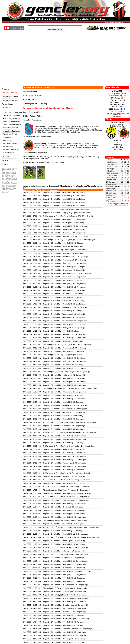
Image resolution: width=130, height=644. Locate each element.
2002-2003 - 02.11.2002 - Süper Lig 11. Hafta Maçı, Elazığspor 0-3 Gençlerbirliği (54, 328)
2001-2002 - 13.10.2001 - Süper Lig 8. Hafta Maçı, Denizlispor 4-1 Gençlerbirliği (53, 223)
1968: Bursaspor (117, 105)
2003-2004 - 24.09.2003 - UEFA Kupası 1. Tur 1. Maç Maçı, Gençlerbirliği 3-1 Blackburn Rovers (59, 422)
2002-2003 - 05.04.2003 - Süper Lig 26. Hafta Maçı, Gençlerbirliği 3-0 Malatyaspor (54, 385)
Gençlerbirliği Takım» (10, 96)
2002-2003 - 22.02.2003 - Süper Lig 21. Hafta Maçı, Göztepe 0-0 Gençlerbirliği (53, 365)
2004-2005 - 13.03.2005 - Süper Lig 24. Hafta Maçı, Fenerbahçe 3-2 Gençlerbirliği (54, 612)
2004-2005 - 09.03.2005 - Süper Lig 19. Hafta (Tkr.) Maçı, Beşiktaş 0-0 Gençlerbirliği (55, 608)
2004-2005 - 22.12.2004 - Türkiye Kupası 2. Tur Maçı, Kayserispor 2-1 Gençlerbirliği (55, 588)
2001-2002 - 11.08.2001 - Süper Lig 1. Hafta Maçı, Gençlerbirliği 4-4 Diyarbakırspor (55, 192)
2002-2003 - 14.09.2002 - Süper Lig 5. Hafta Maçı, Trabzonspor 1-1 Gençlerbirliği (54, 314)
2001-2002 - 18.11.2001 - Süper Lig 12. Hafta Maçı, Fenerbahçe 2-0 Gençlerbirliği (54, 233)
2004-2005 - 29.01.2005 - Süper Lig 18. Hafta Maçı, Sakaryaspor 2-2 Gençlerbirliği (54, 591)
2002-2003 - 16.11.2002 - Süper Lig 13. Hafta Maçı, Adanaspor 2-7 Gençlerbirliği (54, 334)
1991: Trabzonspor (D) (117, 96)
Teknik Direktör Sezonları (12, 125)
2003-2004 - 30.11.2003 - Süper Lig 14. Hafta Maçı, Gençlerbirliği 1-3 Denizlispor (54, 453)
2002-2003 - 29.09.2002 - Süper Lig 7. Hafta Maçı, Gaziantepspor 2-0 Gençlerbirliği (55, 321)
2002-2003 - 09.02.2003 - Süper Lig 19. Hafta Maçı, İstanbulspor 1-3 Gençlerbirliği (54, 361)
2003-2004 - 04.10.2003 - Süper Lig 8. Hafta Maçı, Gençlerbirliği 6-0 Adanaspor (53, 429)
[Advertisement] (65, 66)
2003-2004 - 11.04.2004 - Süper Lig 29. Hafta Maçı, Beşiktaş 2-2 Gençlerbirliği (53, 507)
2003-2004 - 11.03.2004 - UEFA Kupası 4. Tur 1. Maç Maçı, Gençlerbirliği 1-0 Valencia (56, 487)
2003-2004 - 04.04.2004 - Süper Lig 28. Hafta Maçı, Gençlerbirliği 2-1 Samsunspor (54, 504)
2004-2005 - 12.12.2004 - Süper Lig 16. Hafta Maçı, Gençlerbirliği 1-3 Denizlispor (54, 581)
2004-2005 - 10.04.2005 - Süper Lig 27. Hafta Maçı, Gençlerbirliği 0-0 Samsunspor (54, 622)
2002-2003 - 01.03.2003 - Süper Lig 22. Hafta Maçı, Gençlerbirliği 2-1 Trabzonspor (54, 368)
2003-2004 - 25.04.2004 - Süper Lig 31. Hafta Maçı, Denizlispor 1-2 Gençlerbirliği (54, 514)
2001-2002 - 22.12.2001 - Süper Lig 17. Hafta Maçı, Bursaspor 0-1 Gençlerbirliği (53, 253)
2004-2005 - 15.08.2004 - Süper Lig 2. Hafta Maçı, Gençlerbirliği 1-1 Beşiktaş (52, 531)
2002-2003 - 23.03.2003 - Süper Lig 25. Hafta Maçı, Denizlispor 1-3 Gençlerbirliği (54, 382)
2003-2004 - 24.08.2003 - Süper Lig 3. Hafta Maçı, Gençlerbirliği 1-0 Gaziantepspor (55, 409)
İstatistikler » (7, 108)
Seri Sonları (7, 140)
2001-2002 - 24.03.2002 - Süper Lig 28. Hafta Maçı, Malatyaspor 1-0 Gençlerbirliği (54, 284)
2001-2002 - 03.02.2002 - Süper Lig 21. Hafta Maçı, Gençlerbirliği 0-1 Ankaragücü (54, 267)
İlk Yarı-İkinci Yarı (9, 153)
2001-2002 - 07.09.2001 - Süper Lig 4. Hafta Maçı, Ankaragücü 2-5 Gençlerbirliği (54, 202)
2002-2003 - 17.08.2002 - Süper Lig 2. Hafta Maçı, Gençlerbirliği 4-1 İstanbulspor (54, 304)
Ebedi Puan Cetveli (10, 134)
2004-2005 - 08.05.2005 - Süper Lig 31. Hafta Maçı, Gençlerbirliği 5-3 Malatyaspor (54, 632)
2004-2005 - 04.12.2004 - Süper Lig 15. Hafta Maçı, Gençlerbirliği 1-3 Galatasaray (54, 578)
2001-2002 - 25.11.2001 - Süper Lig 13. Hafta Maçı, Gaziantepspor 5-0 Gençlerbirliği (55, 236)
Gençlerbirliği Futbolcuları (12, 112)
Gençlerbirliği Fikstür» (10, 100)
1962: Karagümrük (117, 109)
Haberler (5, 160)
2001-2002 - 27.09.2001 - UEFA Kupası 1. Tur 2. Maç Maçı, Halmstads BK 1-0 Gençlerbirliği (58, 216)
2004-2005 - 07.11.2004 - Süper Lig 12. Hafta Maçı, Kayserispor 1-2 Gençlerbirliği (54, 568)
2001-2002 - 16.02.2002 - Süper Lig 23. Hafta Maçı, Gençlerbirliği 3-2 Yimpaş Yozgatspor (57, 273)
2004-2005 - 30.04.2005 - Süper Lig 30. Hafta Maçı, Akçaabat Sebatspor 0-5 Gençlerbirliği (57, 629)
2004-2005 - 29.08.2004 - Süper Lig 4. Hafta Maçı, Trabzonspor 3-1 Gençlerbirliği (54, 541)
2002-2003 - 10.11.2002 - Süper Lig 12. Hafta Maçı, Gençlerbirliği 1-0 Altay (51, 331)
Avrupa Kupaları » (9, 104)
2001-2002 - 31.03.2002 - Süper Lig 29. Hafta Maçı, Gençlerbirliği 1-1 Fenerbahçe (54, 287)
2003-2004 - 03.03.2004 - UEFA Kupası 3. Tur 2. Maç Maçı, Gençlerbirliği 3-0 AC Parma (56, 480)
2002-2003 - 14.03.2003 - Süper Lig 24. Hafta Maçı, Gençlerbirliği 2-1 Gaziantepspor (55, 378)
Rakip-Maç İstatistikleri (11, 128)
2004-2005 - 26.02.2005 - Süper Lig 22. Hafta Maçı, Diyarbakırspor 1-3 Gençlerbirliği (55, 605)
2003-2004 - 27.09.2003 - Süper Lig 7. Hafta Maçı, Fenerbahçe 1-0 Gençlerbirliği (54, 426)
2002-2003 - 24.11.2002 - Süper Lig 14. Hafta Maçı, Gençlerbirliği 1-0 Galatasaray (54, 338)
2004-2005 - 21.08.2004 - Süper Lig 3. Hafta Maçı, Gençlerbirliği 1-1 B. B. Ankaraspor (56, 534)
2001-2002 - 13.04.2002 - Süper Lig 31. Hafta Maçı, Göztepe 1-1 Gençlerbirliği (53, 294)
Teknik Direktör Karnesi (11, 122)
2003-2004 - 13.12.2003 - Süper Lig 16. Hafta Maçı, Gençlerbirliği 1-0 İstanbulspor (54, 460)
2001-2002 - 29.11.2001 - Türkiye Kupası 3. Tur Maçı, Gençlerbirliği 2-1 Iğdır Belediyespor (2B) (59, 240)
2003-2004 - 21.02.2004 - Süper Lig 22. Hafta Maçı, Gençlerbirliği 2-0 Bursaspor (53, 470)
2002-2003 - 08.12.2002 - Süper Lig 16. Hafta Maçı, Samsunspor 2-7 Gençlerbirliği (54, 348)
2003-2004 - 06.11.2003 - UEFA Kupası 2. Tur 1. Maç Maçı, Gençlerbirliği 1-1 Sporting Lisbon (58, 446)
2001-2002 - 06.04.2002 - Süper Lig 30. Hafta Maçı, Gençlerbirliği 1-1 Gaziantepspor (55, 290)
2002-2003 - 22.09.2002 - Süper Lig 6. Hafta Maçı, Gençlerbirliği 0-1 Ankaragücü (54, 317)
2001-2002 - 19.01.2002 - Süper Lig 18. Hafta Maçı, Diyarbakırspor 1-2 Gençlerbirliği (55, 257)
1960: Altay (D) (117, 111)
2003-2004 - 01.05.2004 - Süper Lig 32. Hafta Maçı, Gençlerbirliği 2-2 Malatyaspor (54, 517)
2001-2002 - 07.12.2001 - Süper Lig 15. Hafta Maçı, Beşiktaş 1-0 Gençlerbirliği (53, 246)
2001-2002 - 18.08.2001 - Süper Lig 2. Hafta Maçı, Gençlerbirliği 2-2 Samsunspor (54, 196)
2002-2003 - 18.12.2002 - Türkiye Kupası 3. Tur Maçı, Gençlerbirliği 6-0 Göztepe (54, 355)
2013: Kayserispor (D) (117, 94)
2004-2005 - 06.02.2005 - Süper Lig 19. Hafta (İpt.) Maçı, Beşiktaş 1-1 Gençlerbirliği (55, 595)
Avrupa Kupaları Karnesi (12, 131)
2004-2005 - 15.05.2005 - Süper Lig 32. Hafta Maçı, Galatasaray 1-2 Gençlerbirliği (54, 635)
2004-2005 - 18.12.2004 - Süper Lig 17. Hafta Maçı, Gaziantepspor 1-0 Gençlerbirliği (55, 585)
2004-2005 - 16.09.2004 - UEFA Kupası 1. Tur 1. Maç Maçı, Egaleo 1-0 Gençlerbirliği (55, 548)
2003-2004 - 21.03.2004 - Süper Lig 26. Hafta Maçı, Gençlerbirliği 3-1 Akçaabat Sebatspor (57, 493)
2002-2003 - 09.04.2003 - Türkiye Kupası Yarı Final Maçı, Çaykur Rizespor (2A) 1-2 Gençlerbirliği (60, 388)
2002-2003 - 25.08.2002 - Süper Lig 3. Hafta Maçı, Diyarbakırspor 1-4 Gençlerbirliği (55, 307)
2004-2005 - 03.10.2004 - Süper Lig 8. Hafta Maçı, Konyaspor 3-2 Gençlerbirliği (53, 558)
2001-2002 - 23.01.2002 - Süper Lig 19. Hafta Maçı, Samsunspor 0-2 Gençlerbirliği (54, 260)
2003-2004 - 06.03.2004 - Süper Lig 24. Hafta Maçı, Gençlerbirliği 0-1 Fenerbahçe (54, 483)
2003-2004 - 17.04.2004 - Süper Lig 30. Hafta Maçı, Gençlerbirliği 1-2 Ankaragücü (54, 510)
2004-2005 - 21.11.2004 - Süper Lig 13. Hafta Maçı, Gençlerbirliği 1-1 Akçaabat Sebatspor (57, 571)
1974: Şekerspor (117, 102)
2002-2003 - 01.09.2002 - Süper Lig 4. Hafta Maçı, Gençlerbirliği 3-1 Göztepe (52, 311)
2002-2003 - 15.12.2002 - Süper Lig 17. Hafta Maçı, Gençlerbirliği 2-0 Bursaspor (53, 351)
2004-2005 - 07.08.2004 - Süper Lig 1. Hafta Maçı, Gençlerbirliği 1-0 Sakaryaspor (54, 524)
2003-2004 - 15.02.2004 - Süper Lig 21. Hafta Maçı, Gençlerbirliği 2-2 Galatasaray (54, 466)
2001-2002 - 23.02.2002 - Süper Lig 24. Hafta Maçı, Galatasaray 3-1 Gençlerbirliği (54, 277)
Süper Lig (111, 157)
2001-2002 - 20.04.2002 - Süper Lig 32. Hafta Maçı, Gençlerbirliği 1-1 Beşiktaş (53, 297)
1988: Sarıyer (117, 98)
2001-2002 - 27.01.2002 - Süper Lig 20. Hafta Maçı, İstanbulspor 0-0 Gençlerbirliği (54, 263)
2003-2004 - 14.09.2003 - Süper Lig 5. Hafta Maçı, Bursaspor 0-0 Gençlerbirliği (53, 416)
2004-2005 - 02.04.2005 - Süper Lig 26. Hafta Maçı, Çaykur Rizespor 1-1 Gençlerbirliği (56, 619)
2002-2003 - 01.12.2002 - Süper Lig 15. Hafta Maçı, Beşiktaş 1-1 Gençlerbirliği (53, 341)
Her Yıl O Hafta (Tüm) (11, 150)
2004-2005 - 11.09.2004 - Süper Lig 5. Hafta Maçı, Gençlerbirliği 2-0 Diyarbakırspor (55, 544)
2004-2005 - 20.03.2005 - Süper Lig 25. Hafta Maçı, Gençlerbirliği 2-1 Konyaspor (54, 615)
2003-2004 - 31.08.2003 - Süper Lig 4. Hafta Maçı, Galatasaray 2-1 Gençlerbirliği (54, 412)
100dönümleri (8, 137)
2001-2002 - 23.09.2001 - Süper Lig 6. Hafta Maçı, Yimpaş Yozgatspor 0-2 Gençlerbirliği (56, 213)
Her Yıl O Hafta (8, 147)
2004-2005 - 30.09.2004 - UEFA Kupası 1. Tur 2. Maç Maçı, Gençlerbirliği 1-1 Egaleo (55, 554)
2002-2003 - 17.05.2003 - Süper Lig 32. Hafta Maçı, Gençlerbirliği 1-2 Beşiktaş (53, 395)
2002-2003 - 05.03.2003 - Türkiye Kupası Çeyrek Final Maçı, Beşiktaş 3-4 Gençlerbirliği (56, 372)
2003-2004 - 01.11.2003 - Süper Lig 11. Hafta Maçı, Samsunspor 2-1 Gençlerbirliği (54, 439)
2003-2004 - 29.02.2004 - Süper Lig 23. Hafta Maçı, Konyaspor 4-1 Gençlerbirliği (54, 476)
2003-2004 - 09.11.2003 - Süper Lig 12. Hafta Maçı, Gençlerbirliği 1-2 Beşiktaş (53, 443)
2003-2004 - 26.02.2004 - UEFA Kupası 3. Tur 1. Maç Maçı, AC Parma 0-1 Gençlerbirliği (56, 473)
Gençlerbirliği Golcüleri (11, 115)
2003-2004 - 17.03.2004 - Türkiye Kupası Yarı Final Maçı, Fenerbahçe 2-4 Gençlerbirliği (56, 490)
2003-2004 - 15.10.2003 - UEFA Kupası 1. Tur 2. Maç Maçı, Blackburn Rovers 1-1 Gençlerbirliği (59, 432)
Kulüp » (5, 164)
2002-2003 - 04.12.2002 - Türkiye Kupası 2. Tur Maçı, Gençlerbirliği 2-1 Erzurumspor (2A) (57, 345)
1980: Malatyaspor (117, 100)
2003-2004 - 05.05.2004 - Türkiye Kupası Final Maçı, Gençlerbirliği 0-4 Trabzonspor (55, 520)
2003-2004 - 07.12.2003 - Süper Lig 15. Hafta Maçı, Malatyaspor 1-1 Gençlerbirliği (54, 456)
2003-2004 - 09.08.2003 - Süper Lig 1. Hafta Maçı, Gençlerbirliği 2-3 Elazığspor (53, 402)
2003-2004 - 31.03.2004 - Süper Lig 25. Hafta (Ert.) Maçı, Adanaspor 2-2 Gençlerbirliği (56, 500)
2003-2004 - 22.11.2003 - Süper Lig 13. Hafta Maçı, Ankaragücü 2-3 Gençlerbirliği (54, 449)
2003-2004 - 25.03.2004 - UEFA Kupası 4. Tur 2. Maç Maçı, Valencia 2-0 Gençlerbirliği (56, 497)
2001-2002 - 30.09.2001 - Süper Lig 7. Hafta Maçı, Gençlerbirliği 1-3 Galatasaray (54, 219)
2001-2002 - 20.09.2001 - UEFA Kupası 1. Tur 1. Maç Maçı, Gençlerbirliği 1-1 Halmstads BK (58, 209)
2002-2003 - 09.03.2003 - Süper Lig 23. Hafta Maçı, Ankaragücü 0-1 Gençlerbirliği (54, 375)
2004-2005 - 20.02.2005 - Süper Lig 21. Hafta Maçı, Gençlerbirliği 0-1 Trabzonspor (54, 602)
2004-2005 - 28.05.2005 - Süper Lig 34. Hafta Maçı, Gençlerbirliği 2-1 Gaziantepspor (55, 642)
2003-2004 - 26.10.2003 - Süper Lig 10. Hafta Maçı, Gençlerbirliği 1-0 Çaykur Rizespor (56, 436)
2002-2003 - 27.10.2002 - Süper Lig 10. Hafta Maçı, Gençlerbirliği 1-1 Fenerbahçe (54, 324)
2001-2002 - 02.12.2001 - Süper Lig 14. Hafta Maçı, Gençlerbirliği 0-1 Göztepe (53, 243)
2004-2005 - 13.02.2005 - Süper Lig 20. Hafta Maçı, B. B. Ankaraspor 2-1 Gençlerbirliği (56, 598)
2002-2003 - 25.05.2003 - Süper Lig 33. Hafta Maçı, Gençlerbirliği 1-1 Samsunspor (54, 399)
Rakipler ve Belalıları (10, 143)
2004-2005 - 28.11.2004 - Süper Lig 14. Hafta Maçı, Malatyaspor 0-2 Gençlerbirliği (54, 575)
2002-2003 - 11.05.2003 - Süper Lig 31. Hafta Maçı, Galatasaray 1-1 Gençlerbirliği (54, 392)
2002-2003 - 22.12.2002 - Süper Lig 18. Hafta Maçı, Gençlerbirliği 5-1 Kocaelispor (54, 358)
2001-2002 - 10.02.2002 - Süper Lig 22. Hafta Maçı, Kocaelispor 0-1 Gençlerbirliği (54, 270)
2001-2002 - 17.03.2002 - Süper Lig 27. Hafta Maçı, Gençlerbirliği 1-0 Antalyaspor (54, 280)
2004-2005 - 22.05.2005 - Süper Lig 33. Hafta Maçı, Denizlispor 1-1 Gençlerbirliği (54, 639)
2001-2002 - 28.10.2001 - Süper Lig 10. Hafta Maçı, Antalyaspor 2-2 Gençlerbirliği (54, 229)
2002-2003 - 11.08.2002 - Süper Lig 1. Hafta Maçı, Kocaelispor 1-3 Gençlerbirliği (54, 301)
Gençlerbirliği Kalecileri (11, 118)
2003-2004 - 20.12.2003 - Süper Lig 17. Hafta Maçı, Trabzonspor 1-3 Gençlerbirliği (54, 463)
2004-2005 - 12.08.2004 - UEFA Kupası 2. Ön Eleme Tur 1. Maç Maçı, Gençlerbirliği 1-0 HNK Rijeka (61, 527)
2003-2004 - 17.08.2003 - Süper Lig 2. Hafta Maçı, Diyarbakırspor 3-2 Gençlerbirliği (55, 405)
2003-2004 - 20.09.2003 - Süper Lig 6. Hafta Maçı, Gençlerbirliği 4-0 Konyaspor (53, 419)
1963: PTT (117, 107)
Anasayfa (5, 89)
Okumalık (6, 157)
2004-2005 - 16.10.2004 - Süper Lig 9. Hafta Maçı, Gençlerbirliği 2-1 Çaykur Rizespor (55, 561)
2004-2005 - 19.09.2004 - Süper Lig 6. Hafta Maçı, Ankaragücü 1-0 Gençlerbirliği (54, 551)
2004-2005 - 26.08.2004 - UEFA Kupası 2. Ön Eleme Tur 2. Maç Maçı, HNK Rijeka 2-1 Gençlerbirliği (61, 537)
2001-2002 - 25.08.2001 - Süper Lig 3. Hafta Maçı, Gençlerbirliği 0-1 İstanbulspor (54, 199)
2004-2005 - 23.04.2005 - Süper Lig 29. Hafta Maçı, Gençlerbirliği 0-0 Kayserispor (54, 625)
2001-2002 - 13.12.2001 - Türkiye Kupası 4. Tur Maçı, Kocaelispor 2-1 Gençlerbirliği (55, 250)
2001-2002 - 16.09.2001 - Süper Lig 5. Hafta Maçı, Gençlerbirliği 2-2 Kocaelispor (54, 206)
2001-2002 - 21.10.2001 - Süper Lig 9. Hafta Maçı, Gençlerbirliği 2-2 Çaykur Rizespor (55, 226)
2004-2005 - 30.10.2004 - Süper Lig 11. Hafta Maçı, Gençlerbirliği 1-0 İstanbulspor (54, 564)
